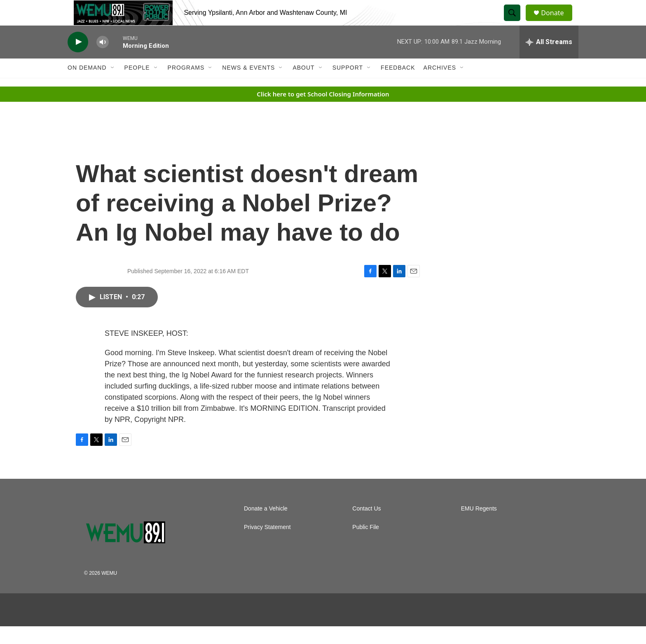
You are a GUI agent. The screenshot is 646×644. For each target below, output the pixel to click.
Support (348, 86)
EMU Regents (479, 526)
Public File (366, 545)
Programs (186, 86)
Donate (557, 22)
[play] (78, 60)
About (303, 86)
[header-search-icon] (516, 22)
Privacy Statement (267, 545)
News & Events (248, 86)
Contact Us (366, 526)
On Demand (87, 86)
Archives (440, 86)
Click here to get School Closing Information (323, 112)
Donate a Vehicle (266, 526)
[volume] (103, 60)
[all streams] (549, 60)
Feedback (398, 86)
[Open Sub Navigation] (113, 86)
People (137, 86)
